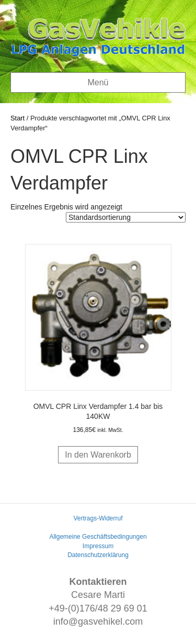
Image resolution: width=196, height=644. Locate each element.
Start (18, 118)
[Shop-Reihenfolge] (126, 217)
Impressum (98, 546)
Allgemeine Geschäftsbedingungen (98, 537)
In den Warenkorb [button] (98, 455)
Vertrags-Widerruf (98, 518)
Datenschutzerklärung (98, 555)
